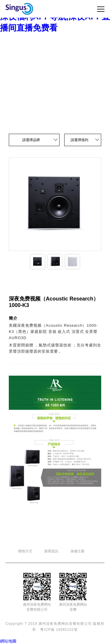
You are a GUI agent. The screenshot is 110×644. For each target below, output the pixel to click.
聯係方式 (25, 551)
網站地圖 (8, 641)
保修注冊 (77, 551)
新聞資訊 (51, 551)
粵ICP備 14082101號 (59, 630)
